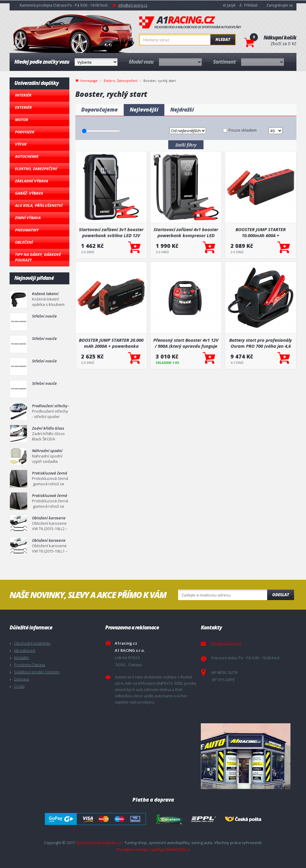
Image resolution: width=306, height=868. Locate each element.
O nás (19, 686)
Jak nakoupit (25, 650)
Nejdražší (182, 110)
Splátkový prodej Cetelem (37, 672)
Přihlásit (251, 5)
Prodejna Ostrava (30, 665)
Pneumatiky (27, 230)
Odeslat (281, 595)
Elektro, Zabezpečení (36, 169)
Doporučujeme (100, 110)
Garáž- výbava (29, 193)
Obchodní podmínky (32, 643)
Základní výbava (32, 181)
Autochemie (27, 156)
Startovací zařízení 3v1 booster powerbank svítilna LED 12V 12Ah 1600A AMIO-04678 (111, 232)
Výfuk (21, 144)
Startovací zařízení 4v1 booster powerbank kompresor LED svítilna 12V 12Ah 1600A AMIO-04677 (186, 232)
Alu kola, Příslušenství (39, 205)
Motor (22, 120)
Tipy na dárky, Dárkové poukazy (38, 257)
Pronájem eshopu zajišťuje (141, 849)
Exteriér (23, 107)
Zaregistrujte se (280, 5)
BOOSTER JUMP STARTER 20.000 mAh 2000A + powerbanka (111, 343)
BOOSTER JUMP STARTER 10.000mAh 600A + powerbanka (261, 232)
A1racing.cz (190, 22)
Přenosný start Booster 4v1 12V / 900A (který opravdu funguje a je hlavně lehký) (186, 343)
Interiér (23, 95)
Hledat (223, 39)
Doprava (22, 679)
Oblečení (24, 242)
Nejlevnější (144, 110)
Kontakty (22, 658)
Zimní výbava (28, 218)
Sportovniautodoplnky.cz (99, 843)
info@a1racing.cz (133, 5)
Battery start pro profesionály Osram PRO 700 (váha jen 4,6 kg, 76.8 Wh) (261, 343)
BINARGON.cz (178, 849)
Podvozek (25, 132)
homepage (89, 80)
